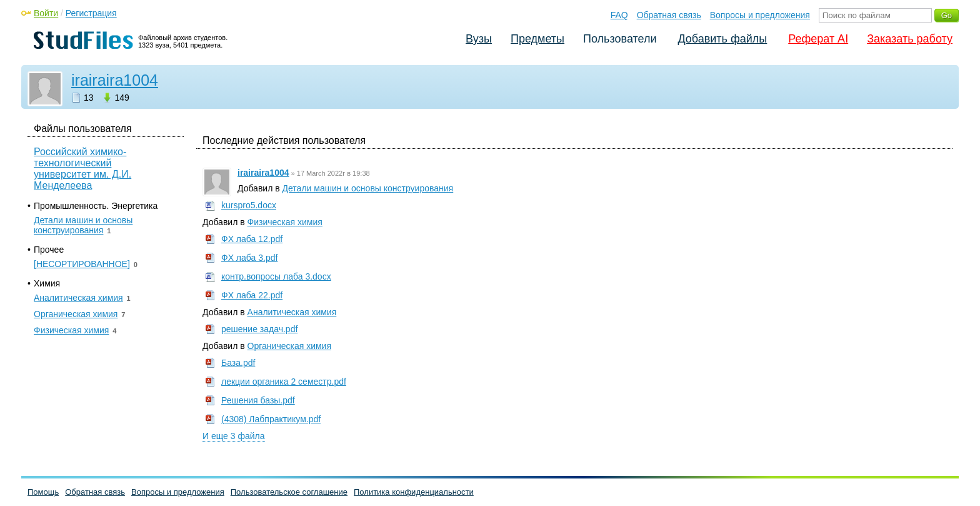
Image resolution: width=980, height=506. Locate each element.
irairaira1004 (115, 80)
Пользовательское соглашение (289, 492)
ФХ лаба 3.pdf (249, 258)
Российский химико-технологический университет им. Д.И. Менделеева (82, 169)
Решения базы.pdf (258, 400)
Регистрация (91, 13)
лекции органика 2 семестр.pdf (284, 382)
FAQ (619, 15)
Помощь (43, 492)
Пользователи (620, 39)
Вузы (479, 39)
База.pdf (238, 363)
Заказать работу (910, 39)
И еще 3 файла (234, 436)
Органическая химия (289, 346)
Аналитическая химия (292, 312)
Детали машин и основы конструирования (368, 188)
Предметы (537, 39)
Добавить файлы (722, 39)
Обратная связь (669, 15)
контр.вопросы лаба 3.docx (276, 276)
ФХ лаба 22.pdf (252, 295)
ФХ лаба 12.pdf (252, 239)
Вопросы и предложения (760, 15)
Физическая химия (285, 222)
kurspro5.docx (249, 205)
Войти (46, 13)
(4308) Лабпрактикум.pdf (271, 419)
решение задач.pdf (259, 329)
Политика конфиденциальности (414, 492)
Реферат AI (818, 39)
